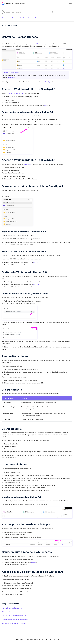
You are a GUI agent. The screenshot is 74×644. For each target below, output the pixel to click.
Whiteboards (32, 18)
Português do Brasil (33, 639)
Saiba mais (12, 78)
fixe (45, 105)
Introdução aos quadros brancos (12, 608)
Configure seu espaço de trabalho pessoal (15, 620)
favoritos (36, 263)
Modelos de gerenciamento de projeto (14, 624)
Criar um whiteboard (8, 612)
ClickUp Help (6, 18)
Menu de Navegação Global (15, 93)
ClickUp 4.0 (49, 82)
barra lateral (28, 164)
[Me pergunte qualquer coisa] (27, 12)
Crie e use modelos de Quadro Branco (14, 616)
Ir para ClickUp (19, 639)
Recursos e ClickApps (19, 18)
